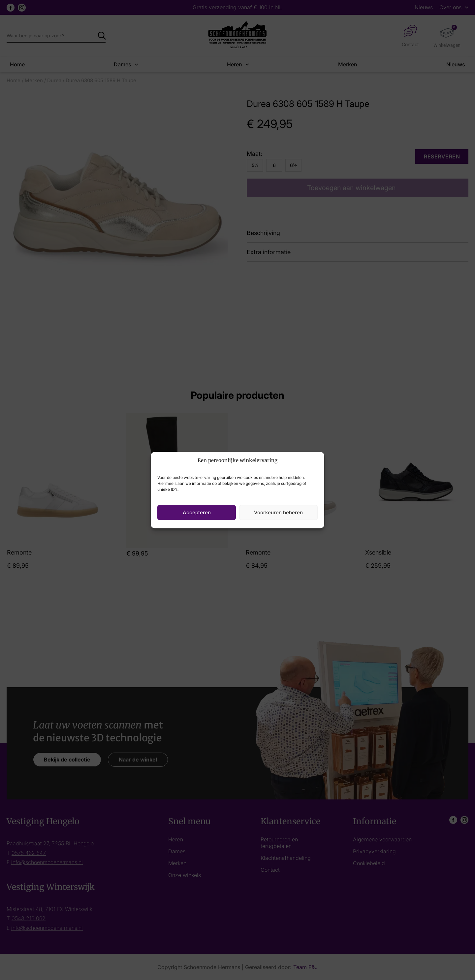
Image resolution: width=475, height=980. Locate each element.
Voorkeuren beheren (278, 512)
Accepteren (197, 512)
